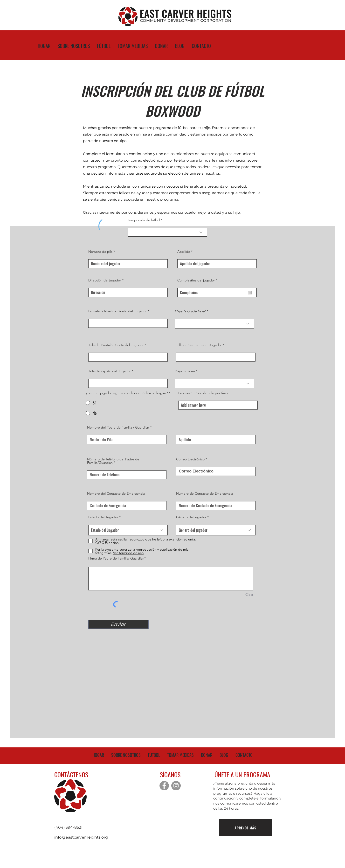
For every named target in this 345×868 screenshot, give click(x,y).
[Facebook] (164, 786)
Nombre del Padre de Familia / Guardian (118, 427)
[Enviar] (118, 624)
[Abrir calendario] (250, 293)
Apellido (184, 252)
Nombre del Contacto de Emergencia (116, 493)
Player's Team (185, 371)
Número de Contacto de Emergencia (204, 493)
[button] (128, 553)
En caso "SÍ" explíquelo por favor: (204, 393)
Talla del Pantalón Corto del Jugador (116, 345)
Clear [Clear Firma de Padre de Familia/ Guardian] (249, 595)
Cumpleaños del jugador (198, 280)
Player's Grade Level (190, 311)
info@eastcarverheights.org (81, 837)
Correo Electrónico (190, 459)
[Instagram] (176, 786)
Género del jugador (191, 517)
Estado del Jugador (103, 517)
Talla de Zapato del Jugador (110, 371)
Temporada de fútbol (144, 220)
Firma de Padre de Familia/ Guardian (116, 558)
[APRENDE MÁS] (245, 828)
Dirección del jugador (105, 280)
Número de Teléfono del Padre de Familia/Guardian (113, 461)
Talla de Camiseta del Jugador (199, 345)
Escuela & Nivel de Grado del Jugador (117, 311)
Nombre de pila (100, 252)
